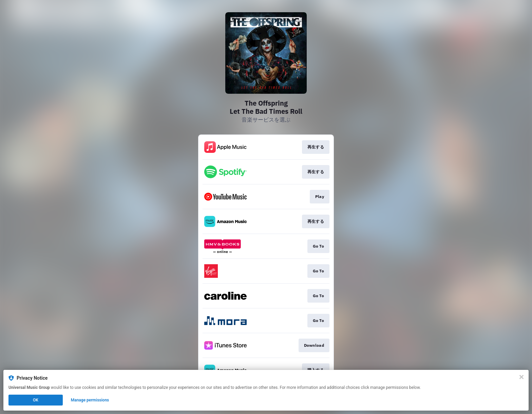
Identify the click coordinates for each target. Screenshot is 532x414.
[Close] (521, 377)
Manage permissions (90, 400)
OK (36, 400)
